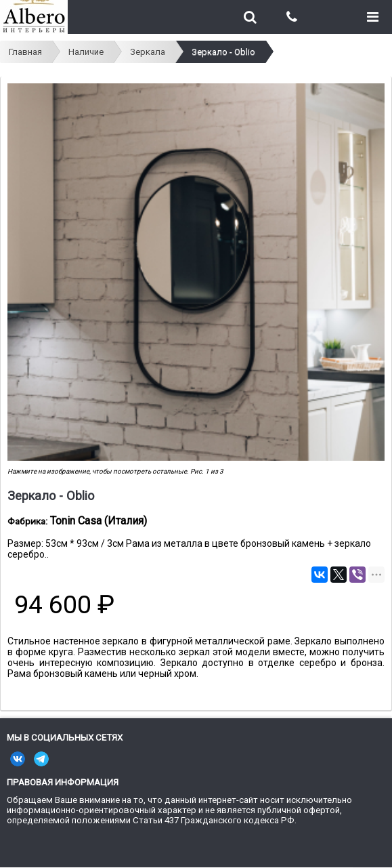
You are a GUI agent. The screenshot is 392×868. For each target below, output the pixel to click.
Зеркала (148, 52)
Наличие (86, 52)
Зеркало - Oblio (223, 52)
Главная (25, 52)
